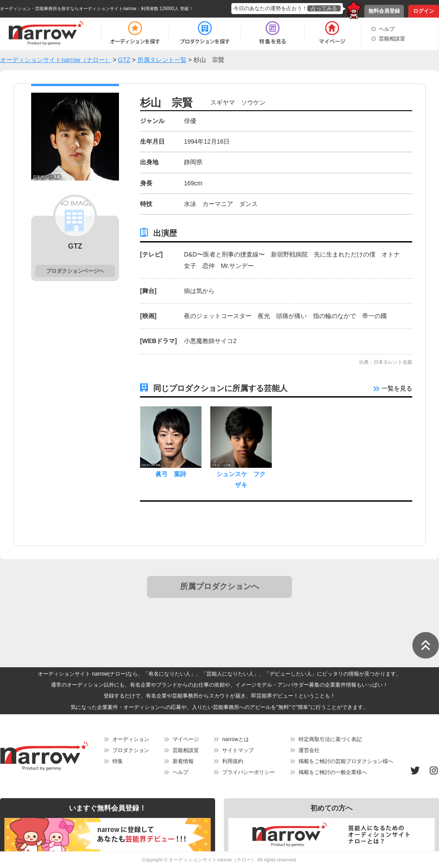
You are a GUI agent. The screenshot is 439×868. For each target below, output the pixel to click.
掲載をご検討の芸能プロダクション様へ (346, 761)
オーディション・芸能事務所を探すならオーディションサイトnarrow (68, 9)
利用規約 (233, 761)
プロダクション (131, 750)
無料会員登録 (384, 11)
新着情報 (183, 761)
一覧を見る (393, 388)
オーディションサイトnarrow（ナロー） (212, 860)
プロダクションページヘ (75, 271)
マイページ (186, 739)
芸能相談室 (392, 39)
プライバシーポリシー (248, 772)
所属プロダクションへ (219, 586)
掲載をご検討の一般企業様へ (333, 772)
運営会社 (309, 750)
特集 (118, 761)
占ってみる (324, 8)
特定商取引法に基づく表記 (330, 739)
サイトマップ (238, 750)
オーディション (131, 739)
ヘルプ (387, 29)
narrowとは (236, 739)
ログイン (424, 11)
